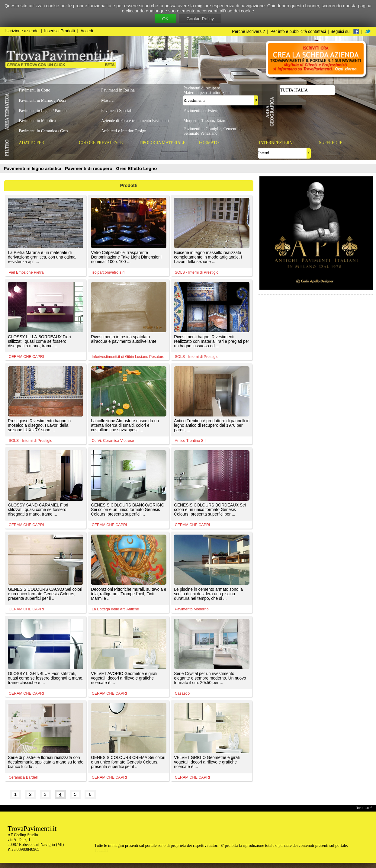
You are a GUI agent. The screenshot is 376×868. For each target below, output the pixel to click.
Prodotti (129, 185)
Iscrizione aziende (22, 31)
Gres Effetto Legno (136, 168)
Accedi (87, 31)
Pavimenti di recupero (89, 168)
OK (166, 19)
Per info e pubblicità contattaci (298, 32)
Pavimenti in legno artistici (33, 168)
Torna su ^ (363, 808)
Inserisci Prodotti (59, 31)
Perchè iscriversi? (248, 32)
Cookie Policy (200, 19)
